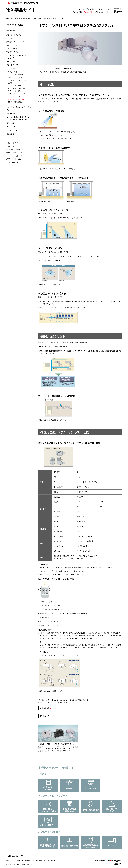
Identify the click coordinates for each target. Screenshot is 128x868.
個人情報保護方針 (39, 861)
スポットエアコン (12, 65)
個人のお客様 (77, 12)
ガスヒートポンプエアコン (15, 45)
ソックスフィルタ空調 (14, 96)
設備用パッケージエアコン (15, 42)
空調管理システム (12, 52)
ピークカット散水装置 (14, 91)
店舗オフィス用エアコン (15, 35)
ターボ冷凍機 (11, 113)
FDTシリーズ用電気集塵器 (15, 102)
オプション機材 (32, 19)
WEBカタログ (45, 708)
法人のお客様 (88, 12)
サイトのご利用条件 (24, 861)
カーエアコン (11, 127)
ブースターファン (12, 72)
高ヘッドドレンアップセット (16, 78)
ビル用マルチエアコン (14, 38)
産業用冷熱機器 (12, 49)
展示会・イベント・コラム (14, 159)
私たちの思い (91, 9)
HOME (8, 19)
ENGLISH (108, 9)
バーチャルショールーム (13, 162)
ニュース (81, 9)
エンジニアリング (12, 130)
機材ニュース (45, 716)
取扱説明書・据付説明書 (13, 149)
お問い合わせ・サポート (103, 12)
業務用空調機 (23, 19)
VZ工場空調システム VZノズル (16, 99)
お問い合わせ (51, 861)
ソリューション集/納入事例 (14, 156)
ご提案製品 (10, 134)
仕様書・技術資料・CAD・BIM (15, 153)
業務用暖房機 (11, 61)
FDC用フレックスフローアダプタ (17, 94)
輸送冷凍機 (10, 123)
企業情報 (100, 9)
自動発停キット (12, 83)
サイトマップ (11, 861)
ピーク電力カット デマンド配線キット (18, 80)
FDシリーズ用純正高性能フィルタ (17, 75)
